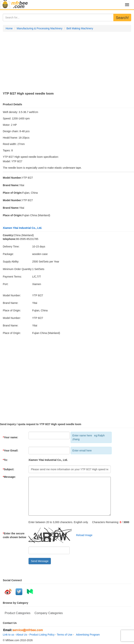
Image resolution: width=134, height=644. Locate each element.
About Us (22, 635)
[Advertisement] (67, 62)
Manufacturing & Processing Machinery (40, 28)
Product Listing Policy (42, 635)
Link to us (8, 635)
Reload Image (82, 535)
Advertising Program (87, 635)
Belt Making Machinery (80, 28)
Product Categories (18, 613)
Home (9, 28)
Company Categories (49, 613)
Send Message (40, 561)
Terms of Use (65, 635)
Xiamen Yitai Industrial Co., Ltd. (22, 228)
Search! (122, 18)
